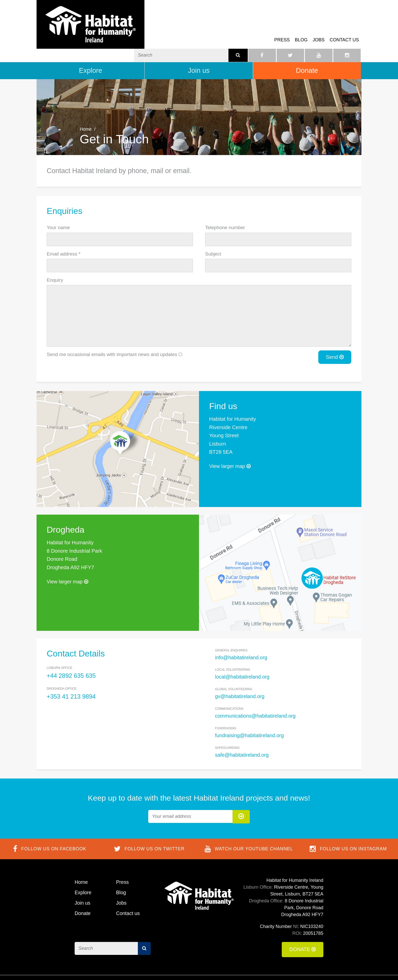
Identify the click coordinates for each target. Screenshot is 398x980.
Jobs (319, 29)
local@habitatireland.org (243, 658)
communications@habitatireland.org (256, 697)
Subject (213, 236)
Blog (301, 29)
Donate (307, 52)
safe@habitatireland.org (242, 736)
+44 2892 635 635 (72, 657)
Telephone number (225, 209)
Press (282, 29)
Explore (91, 52)
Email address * (64, 236)
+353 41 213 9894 (72, 678)
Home (86, 111)
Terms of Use (244, 969)
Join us (199, 52)
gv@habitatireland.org (240, 678)
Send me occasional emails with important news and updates (112, 336)
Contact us (344, 29)
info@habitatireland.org (242, 639)
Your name (58, 209)
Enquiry (55, 262)
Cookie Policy (276, 969)
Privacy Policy (309, 969)
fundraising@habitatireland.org (250, 717)
